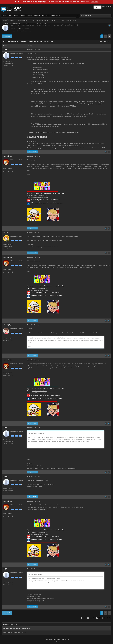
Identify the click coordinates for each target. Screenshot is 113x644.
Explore (10, 16)
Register (110, 7)
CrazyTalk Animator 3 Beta (67, 21)
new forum (94, 2)
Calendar (29, 16)
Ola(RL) (19, 28)
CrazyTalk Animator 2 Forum (40, 21)
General (54, 21)
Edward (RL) (7, 325)
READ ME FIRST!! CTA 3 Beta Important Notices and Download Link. (25, 24)
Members (37, 16)
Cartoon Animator (22, 21)
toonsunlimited (8, 156)
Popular (22, 16)
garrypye (6, 232)
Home (4, 16)
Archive (12, 21)
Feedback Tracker (55, 16)
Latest (16, 16)
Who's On (45, 16)
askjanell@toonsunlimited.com (40, 198)
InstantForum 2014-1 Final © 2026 (59, 639)
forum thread (75, 146)
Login (104, 7)
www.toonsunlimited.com (39, 196)
